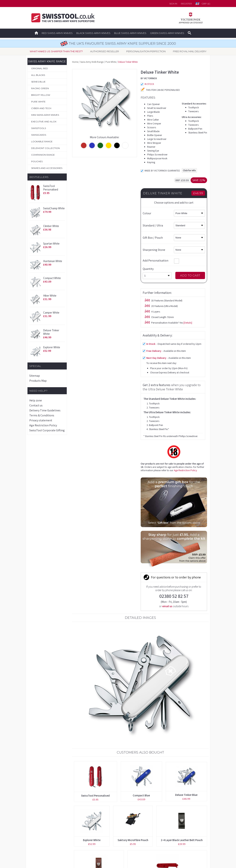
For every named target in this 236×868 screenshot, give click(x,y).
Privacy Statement (160, 838)
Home (75, 62)
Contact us (36, 405)
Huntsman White (53, 261)
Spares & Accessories (43, 838)
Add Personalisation (161, 261)
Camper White (51, 313)
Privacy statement (41, 420)
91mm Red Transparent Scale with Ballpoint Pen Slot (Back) (167, 696)
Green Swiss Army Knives (167, 33)
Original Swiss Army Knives (47, 805)
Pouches (35, 830)
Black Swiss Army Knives (93, 33)
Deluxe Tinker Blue (186, 606)
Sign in (173, 4)
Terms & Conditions (42, 415)
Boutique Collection (42, 814)
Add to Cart (190, 275)
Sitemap (35, 376)
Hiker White (50, 296)
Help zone (36, 400)
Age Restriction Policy (43, 425)
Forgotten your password (165, 805)
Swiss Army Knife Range (92, 62)
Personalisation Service (44, 822)
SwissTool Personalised (51, 188)
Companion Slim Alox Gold (140, 739)
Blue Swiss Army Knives (130, 33)
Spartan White (51, 244)
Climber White (51, 226)
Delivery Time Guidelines (45, 410)
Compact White (52, 278)
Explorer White (52, 347)
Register (186, 4)
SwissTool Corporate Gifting (47, 430)
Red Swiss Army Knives (57, 33)
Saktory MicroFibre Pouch (133, 651)
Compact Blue (141, 606)
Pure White (111, 62)
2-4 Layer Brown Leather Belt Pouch (99, 696)
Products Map (38, 381)
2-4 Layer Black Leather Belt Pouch (182, 651)
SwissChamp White (54, 208)
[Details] (119, 195)
